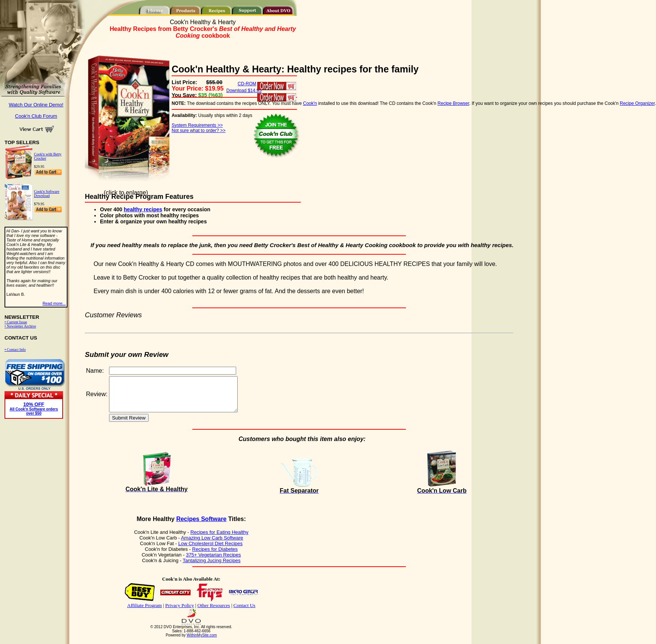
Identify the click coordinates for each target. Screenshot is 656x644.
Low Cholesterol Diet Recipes (210, 550)
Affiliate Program (144, 612)
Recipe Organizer (637, 103)
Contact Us (244, 612)
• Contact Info (15, 350)
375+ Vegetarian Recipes (214, 562)
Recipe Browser (453, 103)
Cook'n (310, 103)
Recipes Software (201, 526)
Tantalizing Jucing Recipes (211, 567)
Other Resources (214, 612)
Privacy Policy (180, 612)
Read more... (54, 303)
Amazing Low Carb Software (212, 545)
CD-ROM (247, 84)
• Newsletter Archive (20, 326)
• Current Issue (16, 322)
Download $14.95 (244, 91)
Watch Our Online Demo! (36, 105)
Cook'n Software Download (47, 194)
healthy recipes (143, 209)
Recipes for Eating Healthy (220, 539)
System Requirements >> (197, 125)
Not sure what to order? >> (199, 131)
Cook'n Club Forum (36, 116)
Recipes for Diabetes (215, 556)
